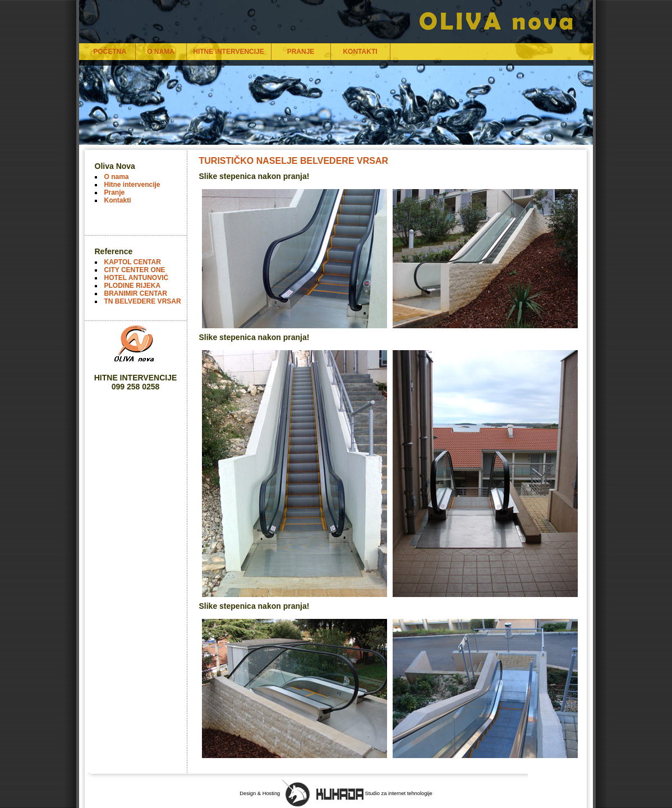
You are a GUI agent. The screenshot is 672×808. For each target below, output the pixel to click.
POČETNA (110, 52)
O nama (117, 177)
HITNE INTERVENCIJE (228, 52)
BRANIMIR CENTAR (136, 293)
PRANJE (301, 52)
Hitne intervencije (132, 185)
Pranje (115, 192)
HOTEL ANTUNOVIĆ (137, 278)
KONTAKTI (360, 52)
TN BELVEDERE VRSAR (143, 301)
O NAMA (161, 52)
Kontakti (118, 200)
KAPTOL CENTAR (133, 262)
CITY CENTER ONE (135, 270)
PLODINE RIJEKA (133, 286)
